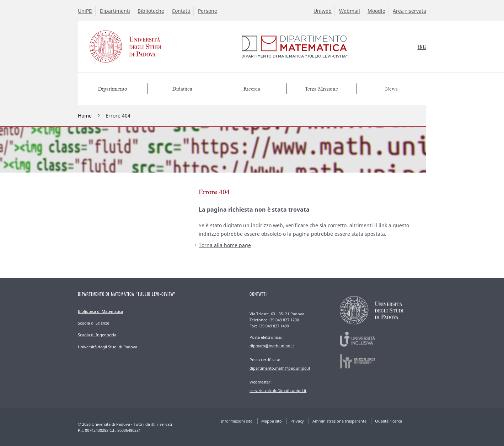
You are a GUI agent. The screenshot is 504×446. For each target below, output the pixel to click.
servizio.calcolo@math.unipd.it (278, 390)
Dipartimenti (115, 11)
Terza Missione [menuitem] (321, 89)
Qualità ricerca (388, 421)
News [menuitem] (392, 89)
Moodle (376, 11)
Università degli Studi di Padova (108, 347)
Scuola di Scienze (93, 323)
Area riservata (409, 11)
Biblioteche (151, 11)
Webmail (350, 11)
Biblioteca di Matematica (100, 311)
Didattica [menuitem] (182, 89)
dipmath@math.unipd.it (272, 346)
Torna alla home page (225, 245)
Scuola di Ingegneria (97, 335)
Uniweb (323, 11)
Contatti (181, 11)
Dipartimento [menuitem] (113, 89)
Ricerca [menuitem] (252, 89)
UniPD (85, 11)
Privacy (297, 421)
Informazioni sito (237, 421)
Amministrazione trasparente (339, 421)
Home (85, 116)
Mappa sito (272, 421)
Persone (208, 11)
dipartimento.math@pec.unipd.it (280, 368)
